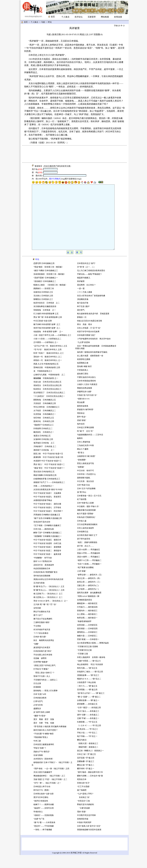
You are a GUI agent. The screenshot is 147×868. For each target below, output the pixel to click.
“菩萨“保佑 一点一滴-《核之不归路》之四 (51, 782)
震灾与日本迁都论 (41, 810)
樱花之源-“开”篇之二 (86, 778)
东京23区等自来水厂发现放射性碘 (91, 309)
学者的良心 (38, 825)
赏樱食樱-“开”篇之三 (86, 774)
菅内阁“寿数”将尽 (84, 379)
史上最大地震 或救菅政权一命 (90, 369)
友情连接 (118, 17)
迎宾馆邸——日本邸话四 (87, 642)
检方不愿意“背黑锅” (85, 527)
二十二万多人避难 (85, 305)
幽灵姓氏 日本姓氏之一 (44, 445)
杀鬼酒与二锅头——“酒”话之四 (90, 685)
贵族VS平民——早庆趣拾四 (89, 566)
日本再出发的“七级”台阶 (44, 807)
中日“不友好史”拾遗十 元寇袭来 (47, 506)
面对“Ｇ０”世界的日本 (43, 574)
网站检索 (105, 17)
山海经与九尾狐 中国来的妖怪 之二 (49, 388)
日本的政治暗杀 (40, 711)
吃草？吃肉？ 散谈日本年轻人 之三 (49, 366)
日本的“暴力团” (40, 650)
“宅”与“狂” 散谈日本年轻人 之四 (47, 362)
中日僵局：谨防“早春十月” (88, 519)
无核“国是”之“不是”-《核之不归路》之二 (50, 792)
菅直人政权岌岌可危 (85, 476)
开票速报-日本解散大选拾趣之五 (47, 528)
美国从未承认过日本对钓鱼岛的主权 (48, 592)
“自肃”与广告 (39, 832)
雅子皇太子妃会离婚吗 (43, 632)
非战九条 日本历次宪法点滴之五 (47, 395)
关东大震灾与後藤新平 (43, 785)
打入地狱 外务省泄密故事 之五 (46, 327)
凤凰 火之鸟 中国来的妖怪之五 (46, 377)
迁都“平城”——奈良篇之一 (88, 731)
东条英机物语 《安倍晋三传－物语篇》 (50, 287)
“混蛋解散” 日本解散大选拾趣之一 (48, 549)
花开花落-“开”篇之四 (86, 771)
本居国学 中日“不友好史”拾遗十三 (49, 474)
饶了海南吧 (82, 803)
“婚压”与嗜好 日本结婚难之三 (46, 283)
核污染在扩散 (83, 316)
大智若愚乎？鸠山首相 (86, 695)
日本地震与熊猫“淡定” (86, 348)
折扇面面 (37, 700)
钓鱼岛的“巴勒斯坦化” (86, 530)
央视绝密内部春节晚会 (43, 513)
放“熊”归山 (82, 505)
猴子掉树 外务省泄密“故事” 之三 (47, 337)
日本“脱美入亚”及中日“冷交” (89, 839)
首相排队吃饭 (83, 832)
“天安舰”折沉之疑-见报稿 (88, 659)
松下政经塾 (82, 512)
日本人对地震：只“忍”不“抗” (89, 341)
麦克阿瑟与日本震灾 (42, 660)
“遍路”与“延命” (40, 729)
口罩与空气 (38, 714)
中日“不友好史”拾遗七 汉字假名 (47, 520)
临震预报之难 (83, 376)
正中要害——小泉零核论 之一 (46, 355)
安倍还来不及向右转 (42, 535)
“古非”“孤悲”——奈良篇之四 (89, 721)
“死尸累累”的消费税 (85, 580)
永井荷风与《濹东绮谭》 (44, 772)
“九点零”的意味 (83, 355)
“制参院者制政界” (84, 634)
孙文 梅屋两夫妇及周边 (44, 653)
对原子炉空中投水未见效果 (88, 345)
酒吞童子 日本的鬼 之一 (44, 463)
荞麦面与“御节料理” (85, 423)
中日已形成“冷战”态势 (43, 334)
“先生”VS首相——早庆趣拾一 (89, 577)
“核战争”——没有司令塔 (44, 821)
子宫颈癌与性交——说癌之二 (46, 693)
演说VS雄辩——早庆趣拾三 (89, 570)
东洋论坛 (79, 17)
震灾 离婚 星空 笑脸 (44, 732)
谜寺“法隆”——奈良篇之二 (88, 728)
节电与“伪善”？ (40, 761)
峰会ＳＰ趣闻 (83, 462)
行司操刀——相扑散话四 (87, 620)
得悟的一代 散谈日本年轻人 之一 (48, 373)
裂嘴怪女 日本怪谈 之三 (43, 312)
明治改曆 (81, 415)
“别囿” (36, 657)
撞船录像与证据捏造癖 (86, 523)
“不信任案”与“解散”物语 (43, 747)
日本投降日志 (83, 545)
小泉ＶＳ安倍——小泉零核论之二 (47, 352)
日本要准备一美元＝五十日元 (89, 509)
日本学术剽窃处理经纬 (86, 394)
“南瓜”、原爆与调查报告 (87, 555)
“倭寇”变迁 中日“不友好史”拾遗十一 (49, 481)
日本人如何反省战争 (85, 541)
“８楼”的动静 (83, 821)
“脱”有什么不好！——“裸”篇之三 (91, 706)
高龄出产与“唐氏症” (42, 765)
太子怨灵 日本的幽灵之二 (45, 424)
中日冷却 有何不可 (85, 484)
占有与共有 (38, 718)
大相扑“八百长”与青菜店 (87, 397)
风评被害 (81, 294)
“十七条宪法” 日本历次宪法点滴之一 (49, 409)
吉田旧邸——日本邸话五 (87, 638)
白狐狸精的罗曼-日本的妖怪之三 (47, 492)
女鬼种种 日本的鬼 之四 (43, 452)
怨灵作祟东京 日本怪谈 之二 (47, 316)
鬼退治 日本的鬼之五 (42, 449)
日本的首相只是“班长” (43, 664)
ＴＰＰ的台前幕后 (41, 646)
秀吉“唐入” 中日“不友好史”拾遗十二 (49, 477)
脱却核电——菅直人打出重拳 (46, 704)
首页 (26, 22)
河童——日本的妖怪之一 (44, 499)
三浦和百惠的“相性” (42, 635)
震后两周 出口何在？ (86, 298)
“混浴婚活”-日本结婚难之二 (45, 294)
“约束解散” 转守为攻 (43, 571)
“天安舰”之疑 (83, 667)
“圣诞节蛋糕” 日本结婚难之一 (46, 291)
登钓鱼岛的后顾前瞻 (42, 589)
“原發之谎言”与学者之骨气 (45, 678)
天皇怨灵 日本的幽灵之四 (45, 416)
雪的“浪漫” (82, 825)
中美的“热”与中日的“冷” (87, 408)
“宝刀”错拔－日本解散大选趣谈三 (47, 538)
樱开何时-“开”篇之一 (86, 782)
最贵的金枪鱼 (83, 419)
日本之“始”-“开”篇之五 (86, 767)
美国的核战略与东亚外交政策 (89, 843)
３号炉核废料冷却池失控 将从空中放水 (94, 352)
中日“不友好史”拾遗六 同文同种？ (48, 524)
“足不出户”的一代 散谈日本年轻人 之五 (50, 359)
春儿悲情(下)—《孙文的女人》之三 (48, 607)
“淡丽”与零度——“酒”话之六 (89, 674)
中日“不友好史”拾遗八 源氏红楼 (47, 517)
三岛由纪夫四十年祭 (85, 458)
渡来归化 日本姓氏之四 (44, 434)
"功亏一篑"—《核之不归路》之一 (47, 796)
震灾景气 (81, 323)
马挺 (43, 22)
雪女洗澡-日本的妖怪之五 (44, 485)
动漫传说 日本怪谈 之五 (43, 305)
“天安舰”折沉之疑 (84, 663)
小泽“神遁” (82, 584)
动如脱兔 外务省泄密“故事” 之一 (48, 345)
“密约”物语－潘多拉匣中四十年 (90, 785)
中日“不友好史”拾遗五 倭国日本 (47, 553)
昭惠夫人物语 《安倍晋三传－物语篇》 (50, 298)
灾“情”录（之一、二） (86, 280)
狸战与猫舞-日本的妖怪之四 (46, 488)
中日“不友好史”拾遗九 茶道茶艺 (47, 510)
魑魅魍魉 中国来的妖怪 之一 (46, 391)
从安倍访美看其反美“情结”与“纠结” (48, 503)
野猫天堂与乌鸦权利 (85, 817)
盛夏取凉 (37, 722)
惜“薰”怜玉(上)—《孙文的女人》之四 (49, 603)
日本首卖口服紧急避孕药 (44, 757)
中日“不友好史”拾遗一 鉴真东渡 (47, 567)
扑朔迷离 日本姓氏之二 (43, 441)
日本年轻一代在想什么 (86, 487)
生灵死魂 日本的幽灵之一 (45, 427)
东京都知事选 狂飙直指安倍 (45, 319)
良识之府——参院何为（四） (89, 591)
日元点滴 (37, 696)
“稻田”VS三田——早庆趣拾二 (89, 573)
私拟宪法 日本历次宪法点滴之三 (47, 402)
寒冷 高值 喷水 (85, 337)
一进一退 (81, 301)
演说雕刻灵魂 (83, 312)
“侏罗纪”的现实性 (41, 814)
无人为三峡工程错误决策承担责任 (91, 283)
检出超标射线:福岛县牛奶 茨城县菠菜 (94, 327)
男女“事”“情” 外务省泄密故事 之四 (48, 330)
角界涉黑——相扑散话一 (87, 631)
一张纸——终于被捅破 (43, 843)
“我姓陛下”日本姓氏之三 (44, 438)
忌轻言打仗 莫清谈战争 (44, 578)
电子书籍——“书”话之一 (87, 749)
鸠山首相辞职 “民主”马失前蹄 (90, 677)
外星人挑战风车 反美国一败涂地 (91, 670)
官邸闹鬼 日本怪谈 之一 (45, 323)
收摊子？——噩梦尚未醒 (44, 817)
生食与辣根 (38, 768)
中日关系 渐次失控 (85, 494)
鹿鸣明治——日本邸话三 (87, 645)
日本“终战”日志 (83, 498)
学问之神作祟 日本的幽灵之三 (47, 420)
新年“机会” (82, 430)
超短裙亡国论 (83, 387)
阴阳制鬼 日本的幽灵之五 (45, 413)
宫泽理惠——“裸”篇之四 (87, 703)
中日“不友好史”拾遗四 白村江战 (47, 556)
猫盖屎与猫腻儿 (84, 291)
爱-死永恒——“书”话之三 (87, 742)
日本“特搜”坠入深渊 (85, 516)
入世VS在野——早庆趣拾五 (89, 563)
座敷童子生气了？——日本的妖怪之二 (49, 495)
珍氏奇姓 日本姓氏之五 (44, 431)
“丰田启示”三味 (83, 814)
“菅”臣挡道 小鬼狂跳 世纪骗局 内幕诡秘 (50, 739)
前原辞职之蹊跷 (84, 372)
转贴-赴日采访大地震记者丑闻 (90, 334)
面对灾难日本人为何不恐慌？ (46, 743)
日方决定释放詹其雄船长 (87, 537)
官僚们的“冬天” (83, 796)
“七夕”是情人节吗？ (85, 807)
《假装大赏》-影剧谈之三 (88, 756)
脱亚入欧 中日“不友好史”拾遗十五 (48, 467)
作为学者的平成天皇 (42, 643)
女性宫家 (37, 621)
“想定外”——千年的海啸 (44, 839)
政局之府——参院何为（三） (89, 595)
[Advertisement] (75, 154)
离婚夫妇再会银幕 (85, 401)
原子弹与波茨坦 (84, 552)
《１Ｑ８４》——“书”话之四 (89, 738)
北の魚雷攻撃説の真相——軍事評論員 (93, 656)
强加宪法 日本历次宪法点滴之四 (47, 398)
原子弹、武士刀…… (85, 559)
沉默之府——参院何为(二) (88, 598)
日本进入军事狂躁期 (85, 440)
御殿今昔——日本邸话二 (87, 649)
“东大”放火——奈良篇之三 (88, 724)
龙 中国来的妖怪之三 (43, 384)
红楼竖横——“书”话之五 (87, 735)
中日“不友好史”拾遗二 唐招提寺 (47, 564)
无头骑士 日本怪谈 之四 (43, 309)
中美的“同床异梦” (84, 835)
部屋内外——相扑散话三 (87, 624)
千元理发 (37, 639)
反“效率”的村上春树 (42, 725)
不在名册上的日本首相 (43, 668)
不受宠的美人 (83, 383)
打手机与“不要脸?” (41, 682)
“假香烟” (81, 480)
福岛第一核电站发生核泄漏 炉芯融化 (92, 365)
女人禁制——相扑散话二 (87, 627)
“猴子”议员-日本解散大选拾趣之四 (48, 531)
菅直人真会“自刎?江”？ (44, 686)
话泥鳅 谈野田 (40, 671)
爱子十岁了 (38, 628)
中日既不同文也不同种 (86, 828)
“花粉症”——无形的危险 (44, 828)
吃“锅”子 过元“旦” (85, 444)
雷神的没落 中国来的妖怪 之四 (47, 380)
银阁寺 (80, 451)
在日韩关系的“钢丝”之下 (87, 548)
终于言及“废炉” (83, 319)
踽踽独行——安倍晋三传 (44, 301)
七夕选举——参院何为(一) (88, 602)
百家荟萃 (92, 17)
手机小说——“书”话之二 (87, 746)
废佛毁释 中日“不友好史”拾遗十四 (48, 470)
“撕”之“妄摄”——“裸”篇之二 (89, 710)
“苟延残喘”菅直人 (41, 750)
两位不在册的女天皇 (42, 625)
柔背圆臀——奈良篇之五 (87, 717)
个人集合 (65, 17)
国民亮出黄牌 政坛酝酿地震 (89, 606)
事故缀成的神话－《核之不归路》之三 (49, 789)
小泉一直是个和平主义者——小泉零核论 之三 (52, 348)
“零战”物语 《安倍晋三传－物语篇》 (49, 280)
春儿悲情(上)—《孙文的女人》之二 (48, 610)
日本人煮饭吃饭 (84, 455)
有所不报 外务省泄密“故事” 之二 (47, 341)
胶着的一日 (82, 330)
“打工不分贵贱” (83, 799)
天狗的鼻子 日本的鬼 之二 (45, 459)
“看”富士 (81, 466)
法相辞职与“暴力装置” (86, 469)
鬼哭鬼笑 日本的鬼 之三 (44, 456)
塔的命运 (81, 426)
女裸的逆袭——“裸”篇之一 (88, 713)
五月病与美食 (39, 596)
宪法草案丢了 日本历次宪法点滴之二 (49, 406)
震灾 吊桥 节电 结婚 (44, 736)
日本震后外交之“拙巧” (86, 276)
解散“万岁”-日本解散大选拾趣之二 (48, 546)
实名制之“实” (83, 810)
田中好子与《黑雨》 (42, 803)
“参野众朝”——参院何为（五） (90, 588)
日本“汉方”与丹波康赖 (86, 501)
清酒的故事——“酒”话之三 (88, 688)
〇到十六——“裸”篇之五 (87, 699)
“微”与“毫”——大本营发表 (44, 835)
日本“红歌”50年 (40, 707)
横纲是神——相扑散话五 (87, 616)
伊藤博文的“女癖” (84, 405)
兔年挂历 (81, 437)
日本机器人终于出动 (42, 799)
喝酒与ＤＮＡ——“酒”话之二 (89, 692)
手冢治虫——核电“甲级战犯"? (89, 287)
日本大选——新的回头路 (44, 542)
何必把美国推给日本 (42, 581)
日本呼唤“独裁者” (41, 675)
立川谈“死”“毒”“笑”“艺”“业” (45, 617)
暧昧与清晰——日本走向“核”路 (90, 789)
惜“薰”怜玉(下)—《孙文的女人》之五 (49, 599)
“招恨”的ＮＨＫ (83, 412)
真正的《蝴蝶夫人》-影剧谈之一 (90, 764)
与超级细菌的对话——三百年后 (90, 448)
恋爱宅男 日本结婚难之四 (44, 276)
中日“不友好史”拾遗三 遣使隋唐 (47, 560)
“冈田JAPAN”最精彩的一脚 (88, 609)
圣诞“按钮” (82, 433)
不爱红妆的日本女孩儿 (86, 390)
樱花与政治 (82, 753)
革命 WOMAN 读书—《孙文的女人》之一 (51, 614)
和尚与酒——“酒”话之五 (87, 681)
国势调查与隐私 (84, 491)
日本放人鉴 (82, 534)
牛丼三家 (37, 754)
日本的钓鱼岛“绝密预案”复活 (45, 585)
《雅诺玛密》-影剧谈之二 (88, 760)
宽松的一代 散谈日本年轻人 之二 (48, 370)
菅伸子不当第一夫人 (42, 689)
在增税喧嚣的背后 (85, 613)
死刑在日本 (82, 792)
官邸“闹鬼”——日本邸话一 (88, 652)
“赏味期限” (82, 473)
